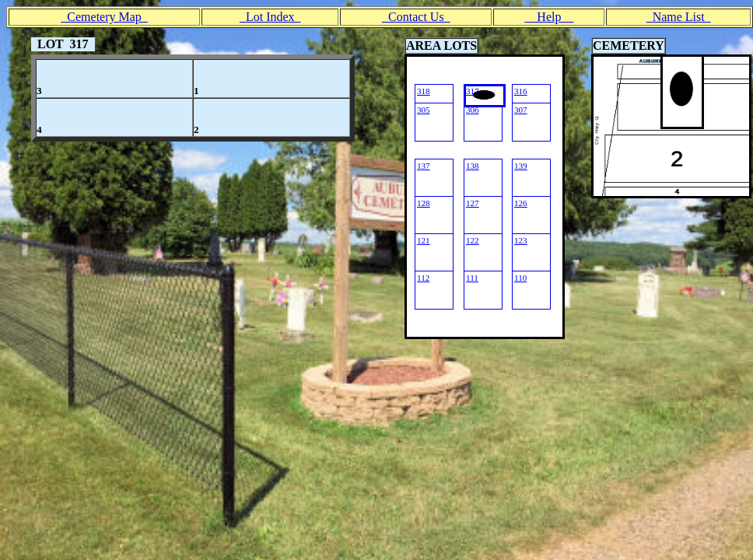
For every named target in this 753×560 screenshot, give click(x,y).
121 (424, 240)
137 (424, 166)
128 (424, 203)
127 (473, 203)
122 (473, 240)
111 (472, 278)
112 (423, 278)
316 (521, 91)
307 (521, 110)
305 (424, 110)
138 (473, 166)
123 (521, 240)
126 (521, 203)
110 (520, 278)
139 (521, 166)
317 (473, 91)
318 (424, 91)
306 (473, 110)
